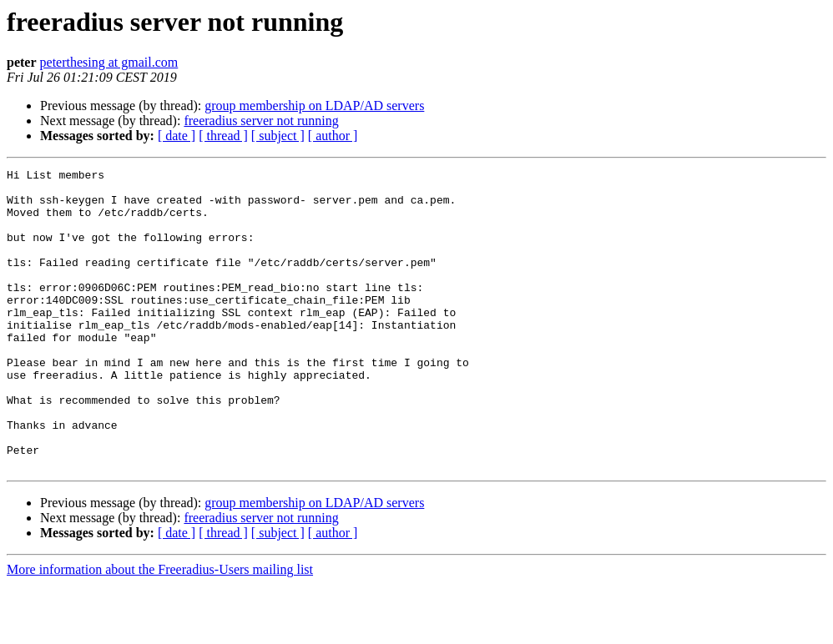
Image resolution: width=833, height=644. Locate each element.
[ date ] (177, 136)
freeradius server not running (261, 121)
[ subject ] (278, 136)
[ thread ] (223, 136)
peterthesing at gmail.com (109, 62)
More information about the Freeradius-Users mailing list (160, 629)
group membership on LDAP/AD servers (314, 106)
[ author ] (333, 136)
